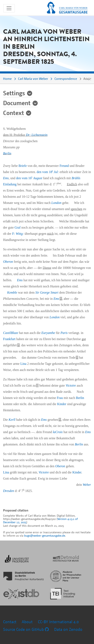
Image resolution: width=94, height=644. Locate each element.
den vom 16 (29, 178)
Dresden (9, 491)
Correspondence (66, 79)
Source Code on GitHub (26, 629)
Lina (23, 364)
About (27, 622)
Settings (14, 93)
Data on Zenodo (68, 629)
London (56, 203)
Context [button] (14, 113)
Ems (6, 178)
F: (18, 234)
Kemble (12, 292)
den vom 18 (48, 172)
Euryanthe (48, 333)
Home (7, 79)
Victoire (71, 385)
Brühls (76, 178)
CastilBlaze (11, 333)
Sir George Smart (47, 292)
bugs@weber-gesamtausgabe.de (45, 535)
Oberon (8, 262)
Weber (87, 485)
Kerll (12, 420)
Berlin (7, 153)
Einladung (10, 184)
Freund (64, 166)
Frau (60, 398)
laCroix (58, 432)
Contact (10, 622)
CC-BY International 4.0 (58, 622)
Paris (64, 333)
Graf (18, 227)
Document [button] (17, 103)
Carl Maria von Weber (33, 79)
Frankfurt (9, 339)
